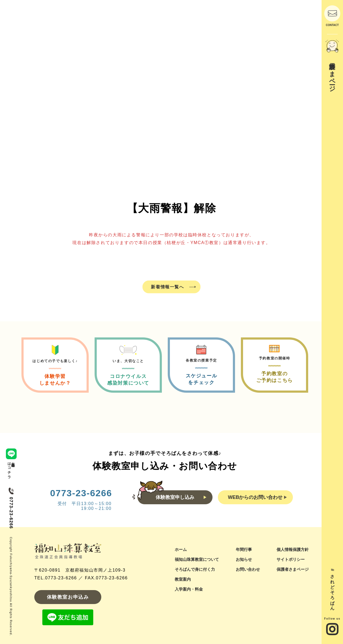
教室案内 (183, 579)
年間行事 (244, 549)
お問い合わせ (248, 569)
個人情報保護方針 (293, 549)
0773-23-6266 (81, 493)
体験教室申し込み (181, 497)
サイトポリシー (291, 559)
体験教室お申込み (68, 597)
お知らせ (244, 559)
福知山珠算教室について (197, 559)
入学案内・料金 (189, 589)
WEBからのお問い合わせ (257, 497)
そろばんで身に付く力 (195, 569)
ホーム (181, 549)
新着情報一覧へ (167, 287)
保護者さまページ (293, 569)
